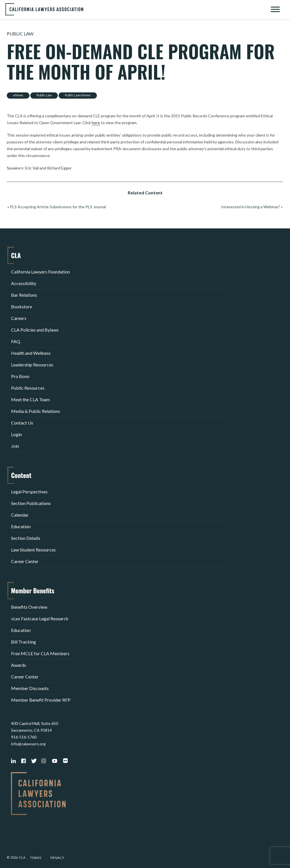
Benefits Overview (29, 607)
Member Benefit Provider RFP (41, 700)
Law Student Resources (33, 550)
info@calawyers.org (28, 744)
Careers (19, 318)
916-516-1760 (24, 737)
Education (21, 526)
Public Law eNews (78, 95)
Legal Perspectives (29, 492)
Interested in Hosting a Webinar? (251, 207)
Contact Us (22, 423)
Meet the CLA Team (30, 399)
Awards (19, 665)
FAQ (16, 341)
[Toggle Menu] (275, 9)
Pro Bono (20, 376)
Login (16, 434)
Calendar (20, 515)
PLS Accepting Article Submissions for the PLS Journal (58, 207)
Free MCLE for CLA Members (40, 653)
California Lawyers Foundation (40, 272)
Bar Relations (24, 295)
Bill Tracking (24, 642)
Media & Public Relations (36, 411)
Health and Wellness (31, 353)
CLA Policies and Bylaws (35, 330)
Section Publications (31, 503)
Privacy (57, 858)
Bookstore (22, 306)
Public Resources (28, 388)
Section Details (26, 538)
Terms (36, 858)
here (96, 123)
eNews (18, 95)
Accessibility (24, 283)
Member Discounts (30, 688)
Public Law (20, 34)
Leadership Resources (32, 365)
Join (15, 446)
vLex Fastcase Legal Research (40, 618)
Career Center (25, 561)
